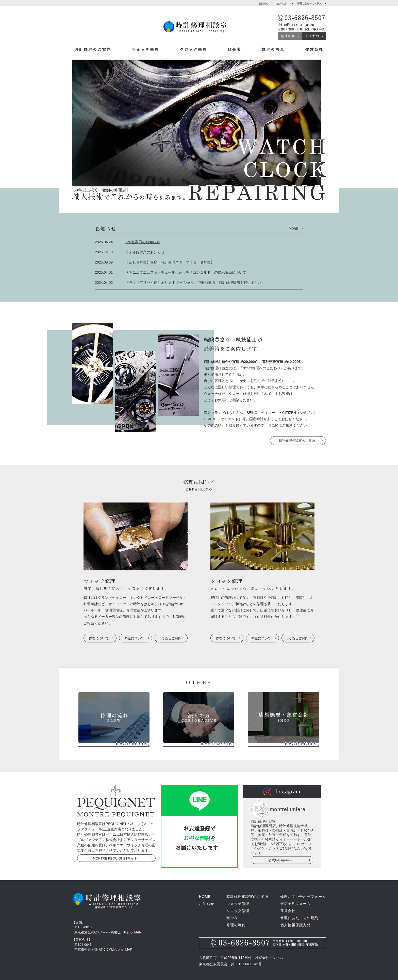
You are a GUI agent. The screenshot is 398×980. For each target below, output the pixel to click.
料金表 (234, 50)
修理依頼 (288, 36)
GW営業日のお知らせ (143, 242)
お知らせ (264, 3)
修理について (99, 638)
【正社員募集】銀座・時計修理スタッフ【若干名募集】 (170, 262)
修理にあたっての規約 (309, 3)
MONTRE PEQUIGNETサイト (115, 858)
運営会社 (314, 50)
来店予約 (312, 36)
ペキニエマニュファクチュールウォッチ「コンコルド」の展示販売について (186, 272)
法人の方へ (283, 3)
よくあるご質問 (170, 638)
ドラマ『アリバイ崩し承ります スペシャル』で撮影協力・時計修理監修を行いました (193, 283)
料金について (134, 638)
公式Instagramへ (281, 860)
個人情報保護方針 (295, 925)
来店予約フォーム (295, 904)
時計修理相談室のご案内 (297, 441)
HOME (205, 897)
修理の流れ (273, 50)
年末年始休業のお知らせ (145, 252)
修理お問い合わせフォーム (303, 897)
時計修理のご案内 (93, 50)
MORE (293, 229)
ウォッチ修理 (145, 50)
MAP (138, 932)
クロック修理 (193, 50)
